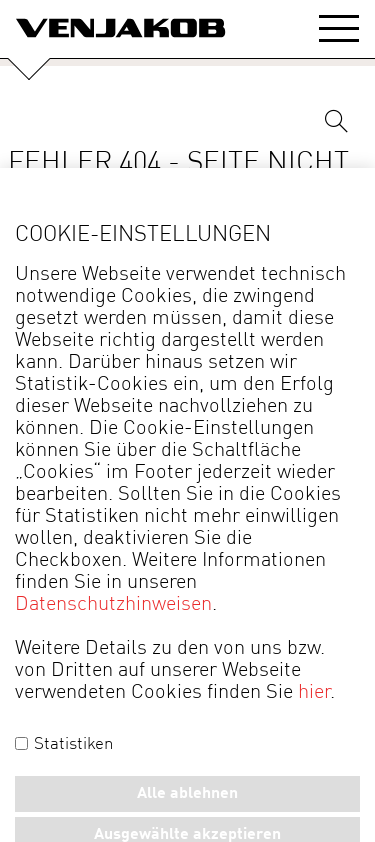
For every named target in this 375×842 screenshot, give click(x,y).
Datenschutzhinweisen (113, 605)
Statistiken (64, 744)
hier (314, 693)
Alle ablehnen (187, 794)
